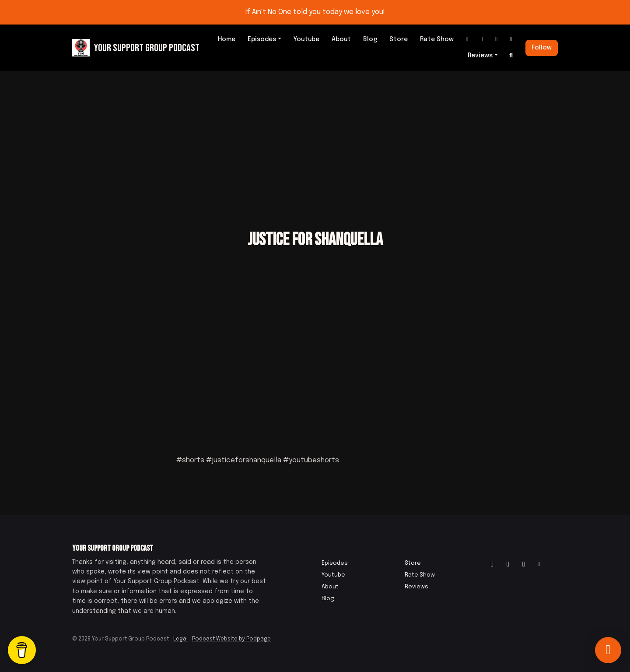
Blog (370, 39)
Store (399, 39)
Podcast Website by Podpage (231, 639)
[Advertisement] (315, 137)
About (341, 39)
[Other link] (511, 40)
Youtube (306, 39)
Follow (542, 48)
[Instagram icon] (492, 565)
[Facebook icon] (508, 565)
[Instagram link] (467, 40)
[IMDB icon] (524, 565)
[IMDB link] (497, 40)
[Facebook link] (482, 40)
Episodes (262, 39)
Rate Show (437, 39)
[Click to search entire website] (511, 56)
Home (227, 39)
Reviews (480, 56)
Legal (180, 639)
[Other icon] (540, 565)
